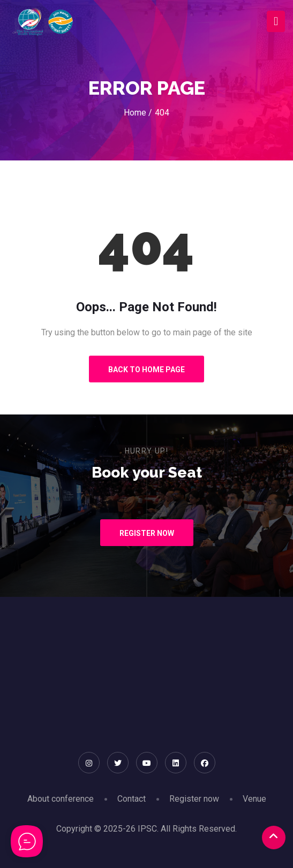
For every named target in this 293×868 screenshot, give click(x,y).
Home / (138, 113)
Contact (132, 799)
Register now (194, 799)
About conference (61, 799)
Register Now (147, 533)
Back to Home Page (146, 370)
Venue (254, 799)
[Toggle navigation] (276, 22)
